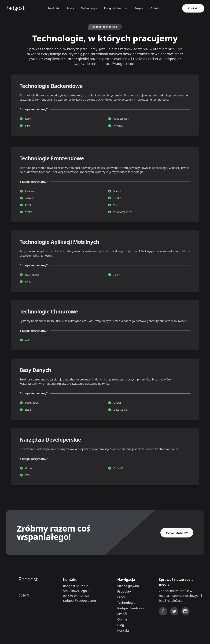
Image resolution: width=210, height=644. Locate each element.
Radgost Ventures (116, 8)
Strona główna (128, 586)
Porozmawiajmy (177, 533)
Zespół (139, 8)
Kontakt (193, 8)
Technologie (89, 8)
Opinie (155, 8)
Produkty (54, 8)
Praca (70, 8)
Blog (121, 625)
